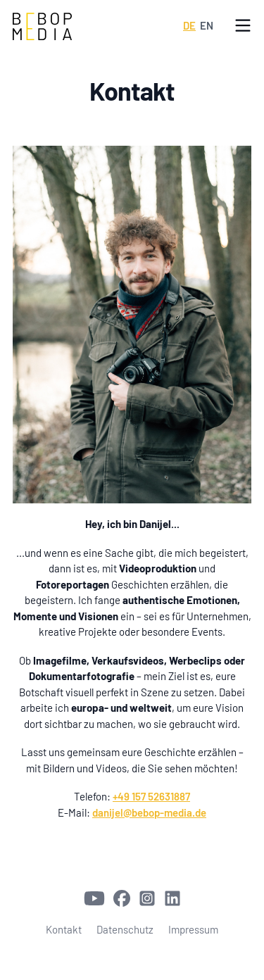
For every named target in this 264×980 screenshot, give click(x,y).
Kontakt (64, 929)
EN (207, 25)
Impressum (193, 929)
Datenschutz (125, 929)
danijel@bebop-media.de (149, 812)
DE (189, 25)
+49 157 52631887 (151, 796)
